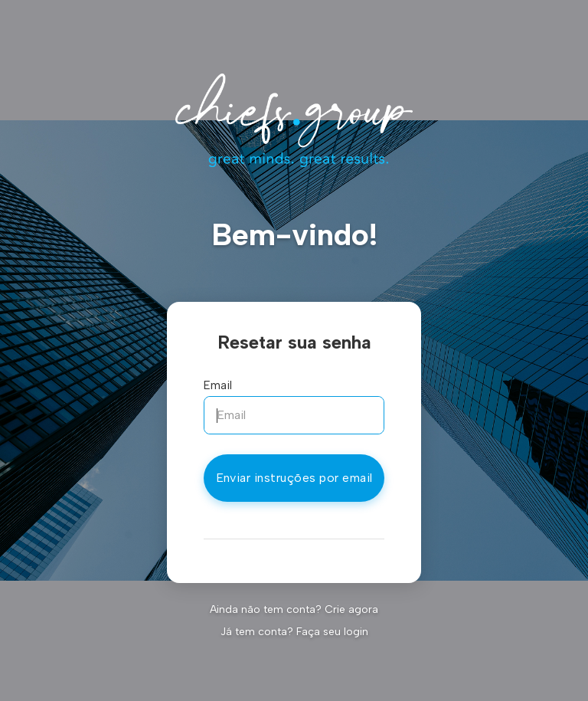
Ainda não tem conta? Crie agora (294, 609)
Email (218, 385)
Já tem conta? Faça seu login (294, 632)
